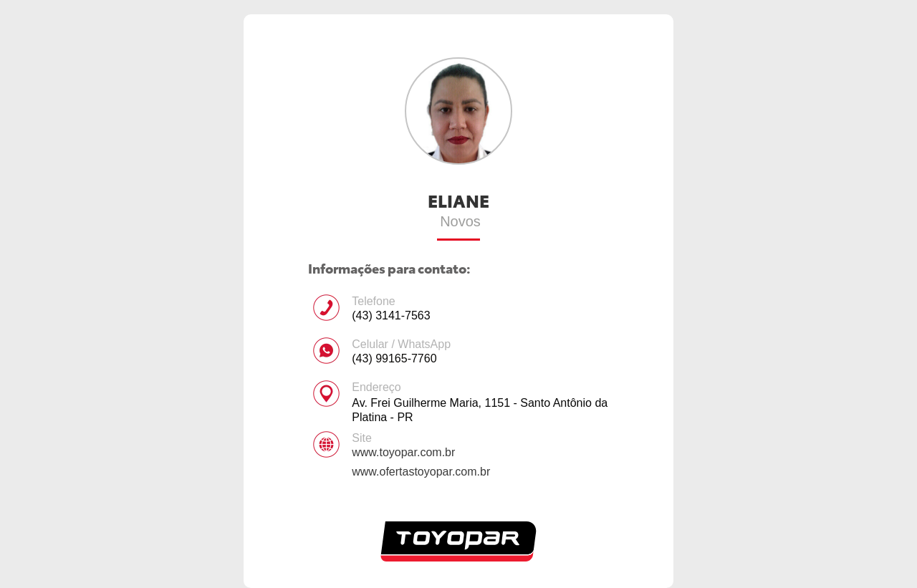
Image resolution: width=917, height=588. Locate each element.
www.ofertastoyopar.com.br (421, 472)
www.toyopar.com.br (403, 452)
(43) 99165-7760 (394, 358)
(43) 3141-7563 (391, 315)
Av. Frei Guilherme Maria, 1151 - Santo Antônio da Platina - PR (480, 410)
